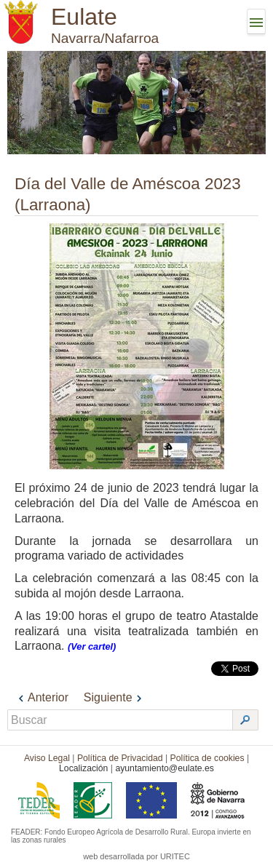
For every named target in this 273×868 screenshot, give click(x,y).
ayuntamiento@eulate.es (165, 768)
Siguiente (115, 697)
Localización (83, 768)
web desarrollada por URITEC (136, 856)
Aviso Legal (47, 758)
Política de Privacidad (120, 758)
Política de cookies (207, 758)
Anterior (41, 697)
